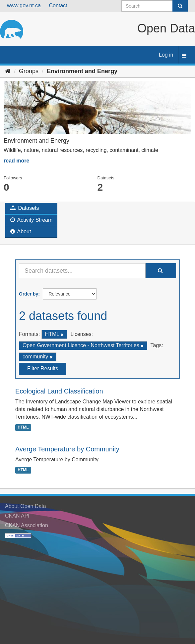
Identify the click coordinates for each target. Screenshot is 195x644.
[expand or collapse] (184, 56)
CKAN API (17, 516)
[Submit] (180, 6)
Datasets (25, 208)
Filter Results (43, 368)
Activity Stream (31, 220)
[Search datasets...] (82, 271)
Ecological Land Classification (59, 391)
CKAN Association (27, 525)
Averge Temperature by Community (67, 449)
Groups (29, 71)
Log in (166, 55)
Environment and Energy (82, 71)
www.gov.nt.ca (24, 5)
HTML (23, 428)
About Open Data (26, 506)
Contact (58, 5)
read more (16, 161)
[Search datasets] (155, 6)
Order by (29, 294)
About (21, 231)
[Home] (8, 71)
